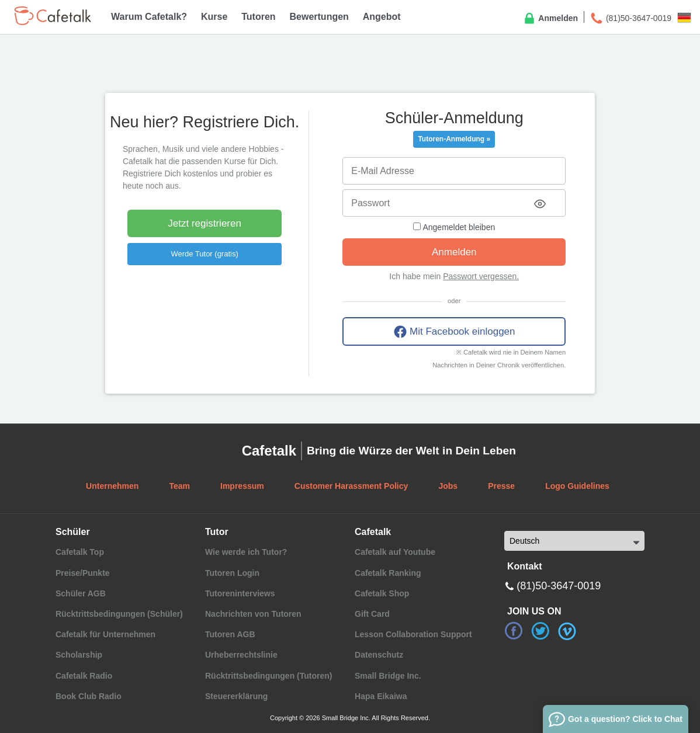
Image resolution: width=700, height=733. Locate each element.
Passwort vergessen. (481, 276)
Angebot (382, 17)
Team (179, 486)
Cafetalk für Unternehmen (105, 634)
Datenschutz (379, 655)
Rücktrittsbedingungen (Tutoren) (269, 676)
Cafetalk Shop (382, 593)
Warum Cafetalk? (149, 17)
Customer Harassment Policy (351, 486)
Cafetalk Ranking (388, 573)
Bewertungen (319, 17)
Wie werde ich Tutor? (246, 552)
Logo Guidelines (577, 486)
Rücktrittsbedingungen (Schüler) (119, 614)
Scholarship (79, 655)
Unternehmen (112, 486)
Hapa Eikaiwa (381, 696)
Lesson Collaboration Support (413, 634)
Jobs (448, 486)
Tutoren (258, 17)
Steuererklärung (236, 696)
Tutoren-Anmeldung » (454, 139)
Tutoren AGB (230, 634)
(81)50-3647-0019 (630, 19)
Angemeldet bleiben (454, 227)
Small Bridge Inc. (388, 676)
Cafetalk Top (80, 552)
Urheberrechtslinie (241, 655)
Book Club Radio (89, 696)
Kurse (214, 17)
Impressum (242, 486)
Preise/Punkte (83, 573)
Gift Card (372, 614)
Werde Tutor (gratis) (204, 254)
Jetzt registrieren (205, 223)
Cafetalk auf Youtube (395, 552)
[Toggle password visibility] (540, 204)
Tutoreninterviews (240, 593)
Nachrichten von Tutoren (253, 614)
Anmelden (550, 19)
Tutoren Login (232, 573)
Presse (501, 486)
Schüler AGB (81, 593)
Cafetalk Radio (84, 676)
